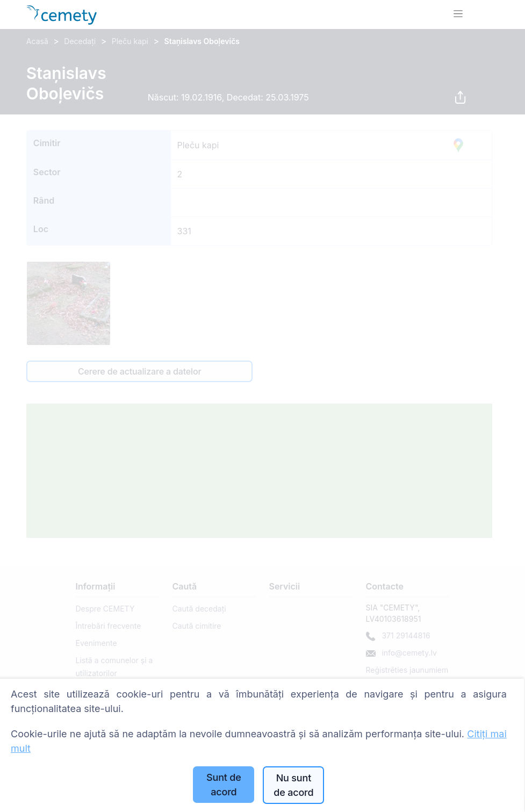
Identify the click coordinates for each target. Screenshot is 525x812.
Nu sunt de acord (293, 785)
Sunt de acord (224, 785)
